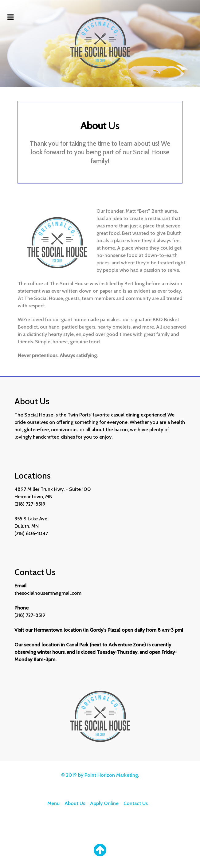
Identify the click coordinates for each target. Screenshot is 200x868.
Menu (53, 803)
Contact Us (136, 803)
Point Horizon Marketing (111, 775)
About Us (75, 803)
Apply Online (104, 803)
